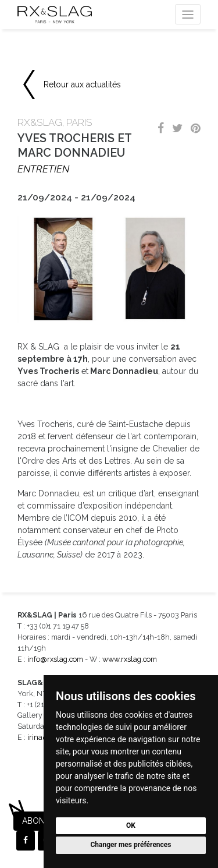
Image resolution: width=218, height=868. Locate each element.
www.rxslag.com (130, 659)
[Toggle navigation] (188, 14)
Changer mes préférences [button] (131, 845)
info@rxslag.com (55, 659)
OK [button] (131, 825)
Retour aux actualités (82, 84)
